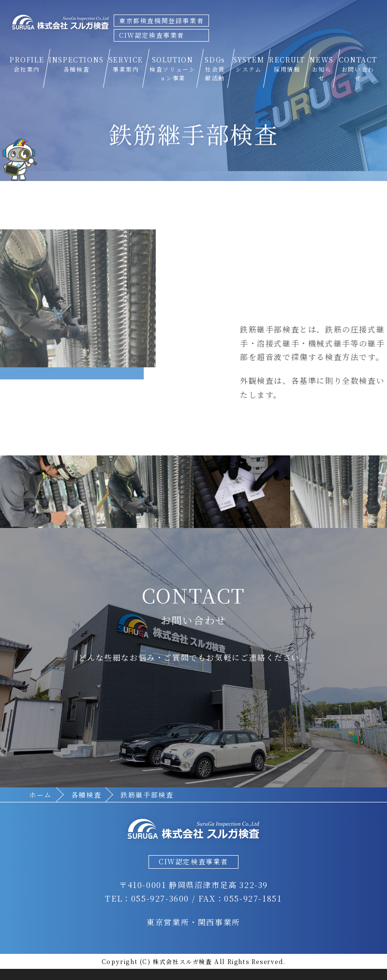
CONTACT (358, 68)
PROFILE (27, 64)
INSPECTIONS (76, 64)
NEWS (321, 68)
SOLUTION (173, 68)
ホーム (40, 795)
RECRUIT (287, 64)
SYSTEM (249, 64)
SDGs (215, 68)
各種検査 (86, 795)
